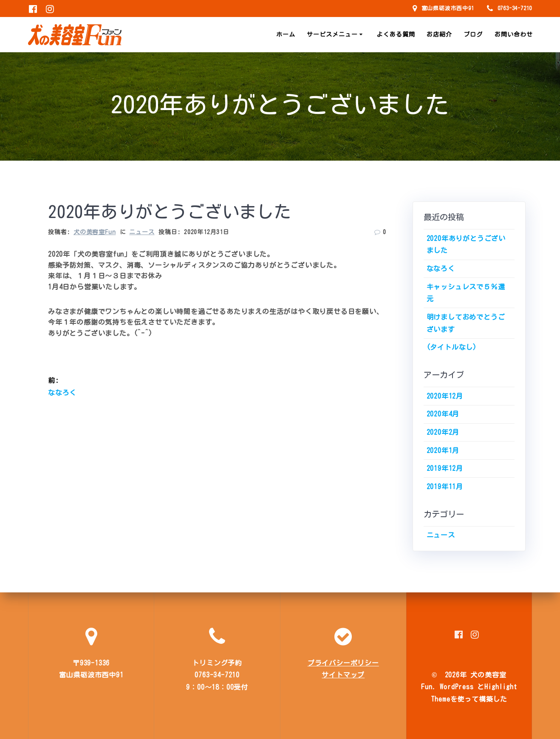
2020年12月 (445, 396)
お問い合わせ (514, 34)
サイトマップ (343, 675)
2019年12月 (445, 468)
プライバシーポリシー (343, 663)
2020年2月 (443, 432)
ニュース (142, 232)
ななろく (441, 269)
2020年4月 (443, 414)
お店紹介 (439, 34)
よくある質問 (396, 34)
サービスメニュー (332, 34)
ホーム (286, 34)
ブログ (473, 34)
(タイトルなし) (452, 347)
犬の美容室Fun (95, 232)
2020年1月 (443, 450)
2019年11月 (445, 487)
